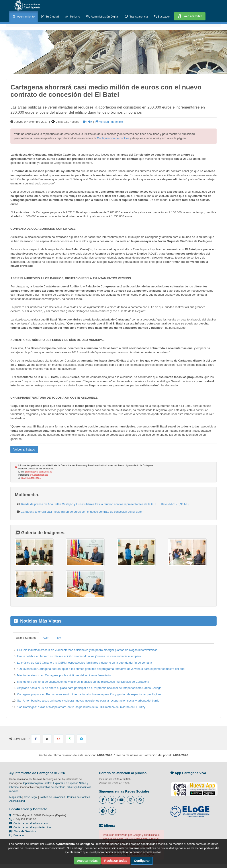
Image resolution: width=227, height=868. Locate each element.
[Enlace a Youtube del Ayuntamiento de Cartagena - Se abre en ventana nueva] (121, 800)
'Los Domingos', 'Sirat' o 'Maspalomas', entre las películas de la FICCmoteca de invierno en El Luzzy (81, 707)
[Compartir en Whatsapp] (70, 739)
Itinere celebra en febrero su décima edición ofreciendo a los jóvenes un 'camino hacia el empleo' (79, 656)
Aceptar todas (87, 861)
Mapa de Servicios (23, 831)
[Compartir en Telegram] (82, 739)
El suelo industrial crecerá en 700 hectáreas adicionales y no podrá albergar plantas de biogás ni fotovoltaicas (87, 650)
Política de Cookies (79, 797)
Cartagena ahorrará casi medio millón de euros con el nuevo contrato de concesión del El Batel (82, 512)
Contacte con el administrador (31, 823)
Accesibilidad (17, 801)
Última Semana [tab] (26, 638)
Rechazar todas (116, 861)
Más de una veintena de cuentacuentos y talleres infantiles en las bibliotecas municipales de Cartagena (83, 682)
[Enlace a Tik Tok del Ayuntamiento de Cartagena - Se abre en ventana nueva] (112, 811)
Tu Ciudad (50, 17)
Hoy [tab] (58, 638)
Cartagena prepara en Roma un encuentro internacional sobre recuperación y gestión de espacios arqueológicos (89, 694)
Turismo (72, 17)
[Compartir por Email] (59, 739)
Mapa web (15, 797)
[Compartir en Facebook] (36, 739)
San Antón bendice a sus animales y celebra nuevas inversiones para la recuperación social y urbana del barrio (88, 701)
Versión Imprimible (109, 122)
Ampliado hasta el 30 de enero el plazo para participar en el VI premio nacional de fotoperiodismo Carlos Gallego (89, 688)
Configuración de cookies (113, 138)
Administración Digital (102, 17)
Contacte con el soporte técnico (32, 827)
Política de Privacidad (52, 797)
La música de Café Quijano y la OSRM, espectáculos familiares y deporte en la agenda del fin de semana (84, 663)
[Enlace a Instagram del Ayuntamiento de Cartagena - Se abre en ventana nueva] (131, 800)
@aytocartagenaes (39, 475)
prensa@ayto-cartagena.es (38, 472)
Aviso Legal (31, 797)
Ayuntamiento (23, 17)
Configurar (142, 861)
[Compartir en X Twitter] (47, 739)
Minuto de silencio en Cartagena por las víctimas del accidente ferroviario (64, 675)
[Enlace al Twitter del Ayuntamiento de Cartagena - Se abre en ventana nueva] (112, 800)
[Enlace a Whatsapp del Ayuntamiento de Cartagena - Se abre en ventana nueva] (140, 800)
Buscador (162, 17)
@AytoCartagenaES (31, 478)
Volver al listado (24, 449)
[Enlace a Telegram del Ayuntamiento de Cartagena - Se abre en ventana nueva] (103, 811)
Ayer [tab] (46, 638)
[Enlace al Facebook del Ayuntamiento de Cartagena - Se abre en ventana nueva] (103, 800)
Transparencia (136, 17)
